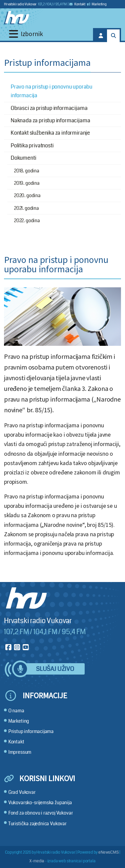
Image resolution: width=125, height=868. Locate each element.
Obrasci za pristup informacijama (49, 108)
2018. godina (27, 171)
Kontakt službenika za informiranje (50, 133)
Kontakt (77, 4)
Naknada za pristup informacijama (50, 120)
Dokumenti (23, 158)
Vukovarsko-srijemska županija (40, 803)
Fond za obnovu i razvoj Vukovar (41, 813)
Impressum (20, 752)
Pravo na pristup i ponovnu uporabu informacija (51, 91)
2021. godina (26, 208)
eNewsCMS (108, 852)
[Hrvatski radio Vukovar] (16, 18)
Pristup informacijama (31, 732)
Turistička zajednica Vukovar (37, 824)
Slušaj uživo (55, 669)
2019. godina (27, 183)
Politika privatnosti (32, 146)
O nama (16, 711)
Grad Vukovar (22, 792)
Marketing (97, 4)
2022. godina (27, 221)
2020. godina (27, 195)
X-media (37, 861)
